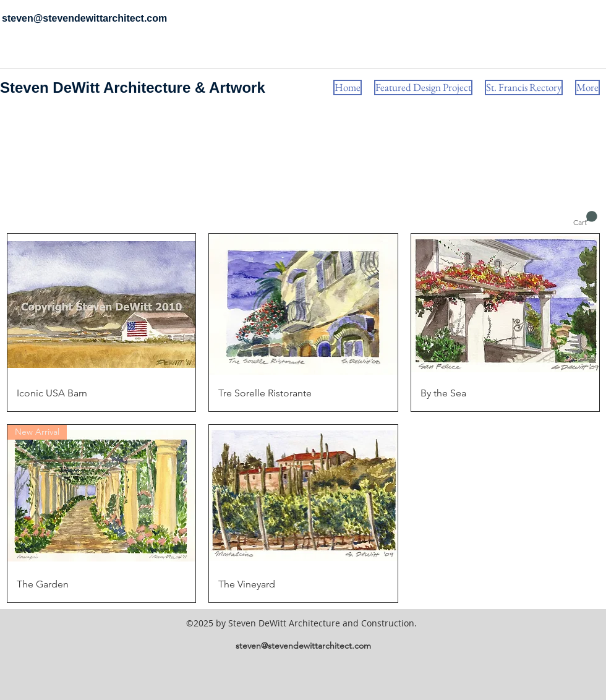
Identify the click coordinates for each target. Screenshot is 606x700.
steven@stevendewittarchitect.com (303, 646)
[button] (585, 219)
